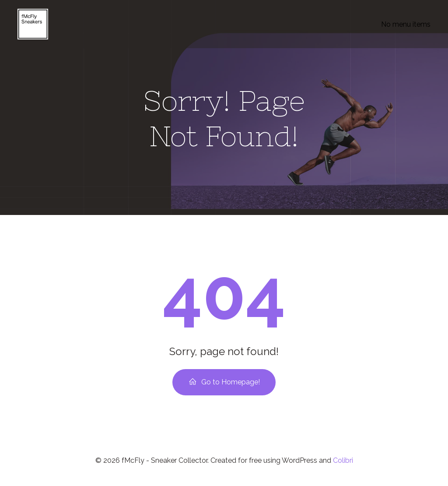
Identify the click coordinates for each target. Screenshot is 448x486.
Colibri (343, 460)
